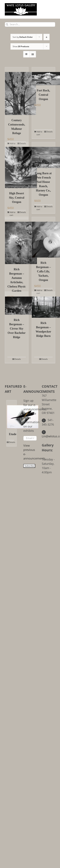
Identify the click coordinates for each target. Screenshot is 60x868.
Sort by (23, 37)
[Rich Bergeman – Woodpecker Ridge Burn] (44, 305)
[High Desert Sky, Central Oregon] (17, 165)
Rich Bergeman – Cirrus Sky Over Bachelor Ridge (17, 329)
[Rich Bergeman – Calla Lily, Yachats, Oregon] (44, 237)
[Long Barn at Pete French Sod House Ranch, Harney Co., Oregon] (44, 155)
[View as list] (33, 54)
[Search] (7, 24)
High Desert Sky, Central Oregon (17, 198)
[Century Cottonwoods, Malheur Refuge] (17, 91)
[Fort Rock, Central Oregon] (44, 76)
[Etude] (12, 415)
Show (21, 46)
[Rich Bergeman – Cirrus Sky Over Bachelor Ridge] (17, 303)
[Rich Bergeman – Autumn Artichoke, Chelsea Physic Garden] (17, 240)
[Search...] (30, 24)
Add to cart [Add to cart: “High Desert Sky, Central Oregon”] (12, 214)
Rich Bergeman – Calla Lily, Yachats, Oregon (43, 271)
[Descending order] (46, 37)
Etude (12, 434)
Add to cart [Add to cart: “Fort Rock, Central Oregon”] (39, 133)
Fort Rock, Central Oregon (43, 95)
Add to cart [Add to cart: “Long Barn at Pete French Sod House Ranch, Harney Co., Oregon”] (39, 208)
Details (50, 132)
